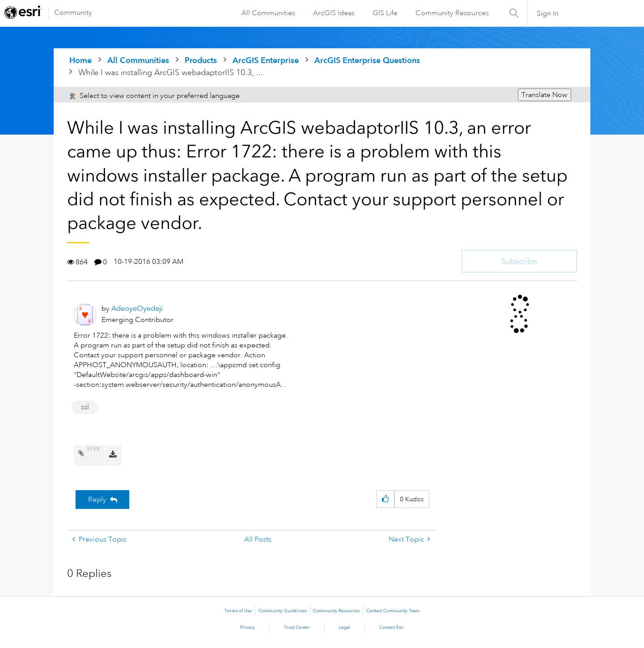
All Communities (268, 13)
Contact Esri (392, 627)
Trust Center (297, 627)
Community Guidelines (283, 611)
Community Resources (452, 13)
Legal (345, 627)
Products (201, 60)
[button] (385, 499)
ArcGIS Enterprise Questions (367, 60)
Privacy (248, 627)
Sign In (548, 13)
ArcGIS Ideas (333, 13)
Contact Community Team (393, 611)
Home (80, 60)
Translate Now (544, 95)
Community (73, 13)
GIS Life (385, 13)
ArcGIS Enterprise (266, 60)
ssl (85, 407)
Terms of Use (238, 611)
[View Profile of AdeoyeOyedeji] (137, 308)
